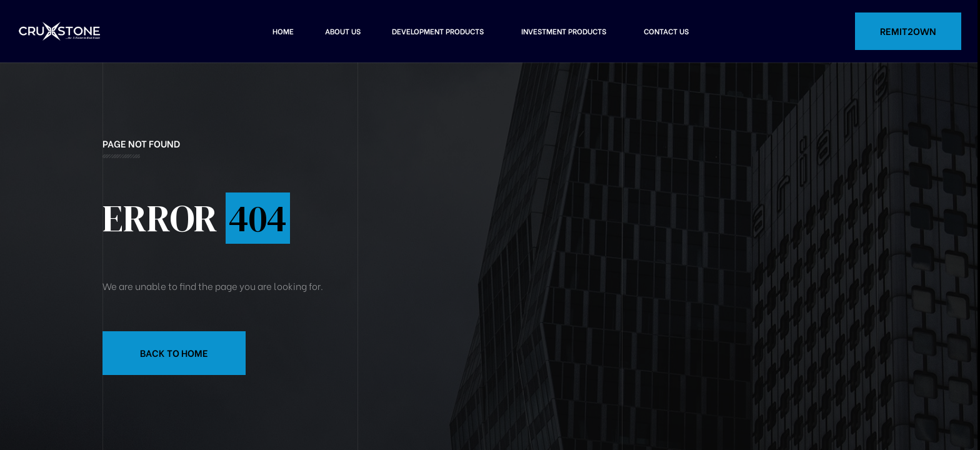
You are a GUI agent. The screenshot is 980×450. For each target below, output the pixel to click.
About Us (343, 31)
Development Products (438, 31)
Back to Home (174, 352)
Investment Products (564, 31)
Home (283, 31)
